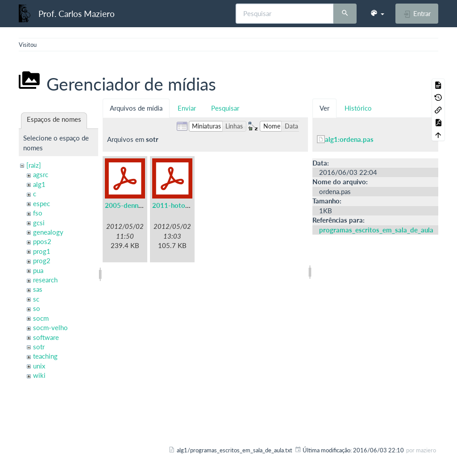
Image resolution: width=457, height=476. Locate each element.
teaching (45, 356)
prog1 (42, 251)
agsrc (41, 174)
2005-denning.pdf (132, 205)
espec (42, 203)
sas (38, 289)
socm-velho (50, 327)
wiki (39, 375)
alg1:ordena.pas (349, 139)
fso (38, 213)
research (45, 280)
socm (41, 318)
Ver (324, 108)
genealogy (48, 232)
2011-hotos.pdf (176, 205)
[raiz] (34, 165)
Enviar (187, 108)
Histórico (358, 108)
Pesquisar (225, 108)
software (46, 337)
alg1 (39, 184)
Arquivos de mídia (136, 108)
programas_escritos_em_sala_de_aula (376, 230)
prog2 (42, 261)
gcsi (39, 223)
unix (39, 366)
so (37, 308)
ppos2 (42, 241)
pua (38, 270)
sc (36, 299)
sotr (39, 347)
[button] (377, 13)
